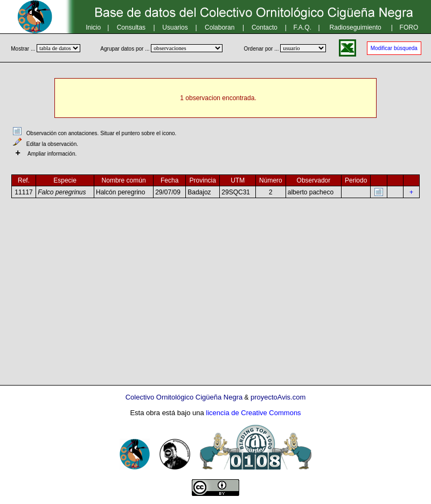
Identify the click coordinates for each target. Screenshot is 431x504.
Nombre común (124, 180)
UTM (238, 180)
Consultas (131, 27)
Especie (65, 180)
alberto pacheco (311, 192)
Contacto (265, 27)
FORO (409, 27)
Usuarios (175, 27)
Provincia (203, 180)
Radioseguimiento (356, 27)
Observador (314, 180)
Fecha (169, 180)
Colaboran (220, 27)
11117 (23, 192)
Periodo (356, 180)
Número (271, 180)
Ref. (24, 180)
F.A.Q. (303, 27)
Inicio (93, 27)
